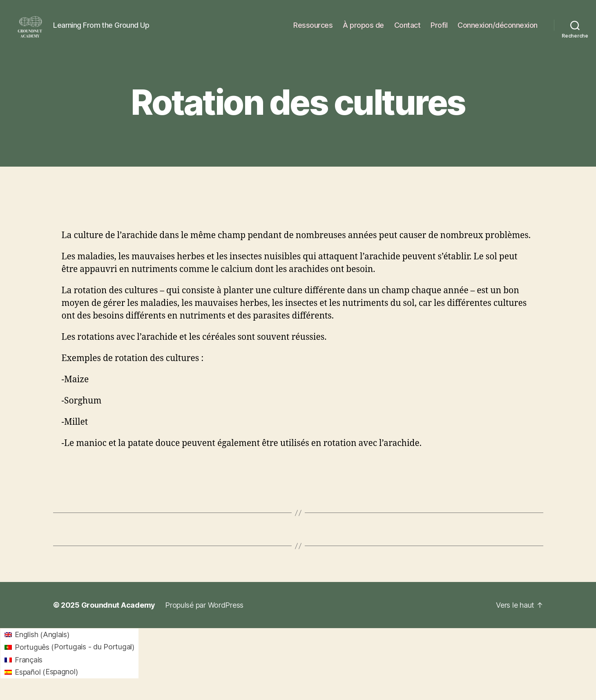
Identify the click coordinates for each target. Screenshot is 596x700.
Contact (407, 30)
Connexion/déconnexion (498, 30)
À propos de (363, 30)
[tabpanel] (298, 349)
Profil (439, 30)
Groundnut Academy (118, 614)
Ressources (313, 30)
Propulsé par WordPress (204, 614)
